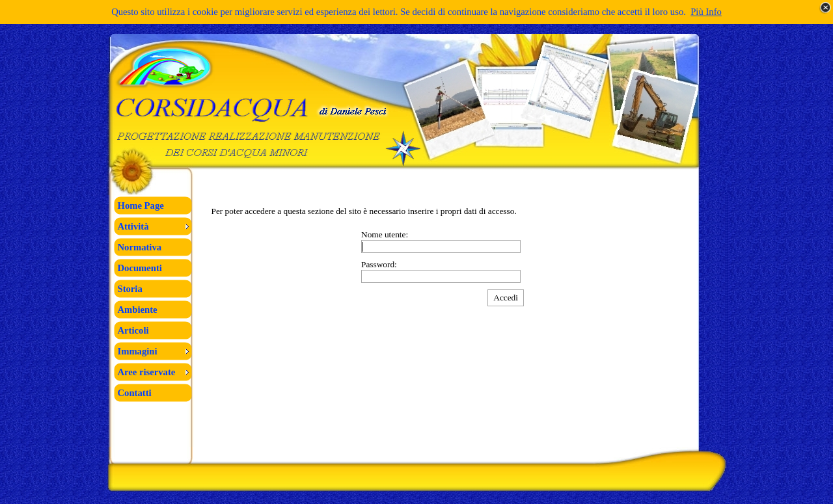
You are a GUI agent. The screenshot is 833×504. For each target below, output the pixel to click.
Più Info (706, 12)
